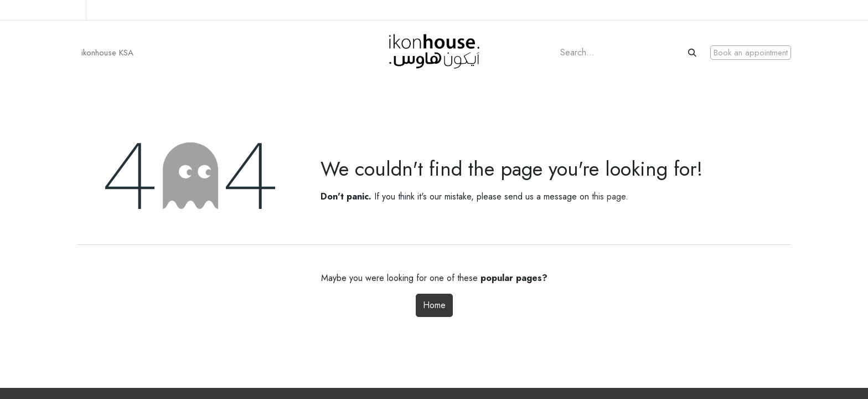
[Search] (693, 53)
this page (609, 196)
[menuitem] (107, 53)
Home (434, 305)
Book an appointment (751, 53)
